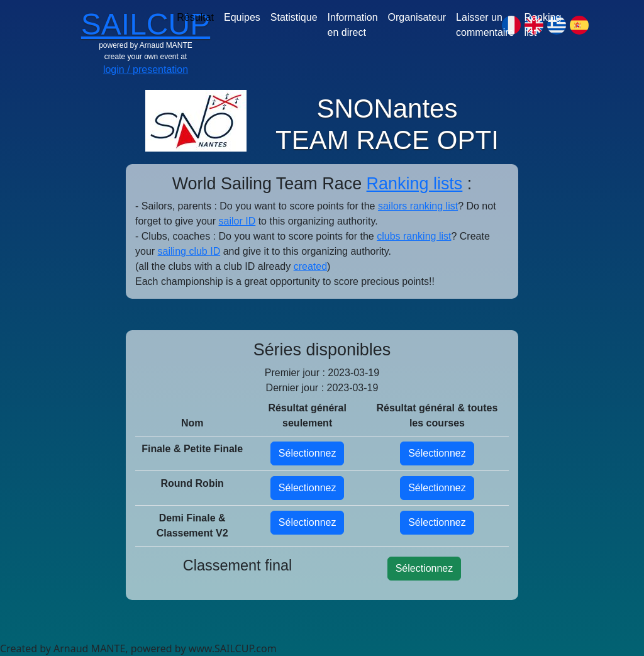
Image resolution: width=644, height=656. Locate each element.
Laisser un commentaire (485, 25)
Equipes (242, 17)
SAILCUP (146, 24)
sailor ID (237, 221)
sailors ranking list (418, 206)
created (310, 266)
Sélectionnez (308, 453)
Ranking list (543, 25)
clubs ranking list (414, 236)
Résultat (195, 17)
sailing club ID (189, 251)
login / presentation (146, 69)
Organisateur (417, 17)
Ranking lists (415, 184)
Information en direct (353, 25)
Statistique (294, 17)
